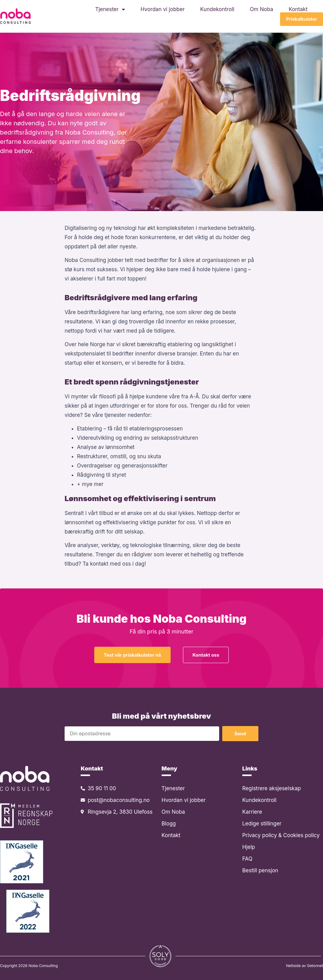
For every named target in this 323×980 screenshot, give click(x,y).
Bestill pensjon (260, 870)
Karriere (252, 812)
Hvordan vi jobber (163, 9)
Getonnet (315, 966)
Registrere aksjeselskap (272, 788)
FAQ (247, 859)
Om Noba (261, 9)
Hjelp (249, 847)
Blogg (169, 824)
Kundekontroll (217, 9)
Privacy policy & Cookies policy (281, 835)
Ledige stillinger (262, 824)
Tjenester (110, 9)
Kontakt (298, 9)
